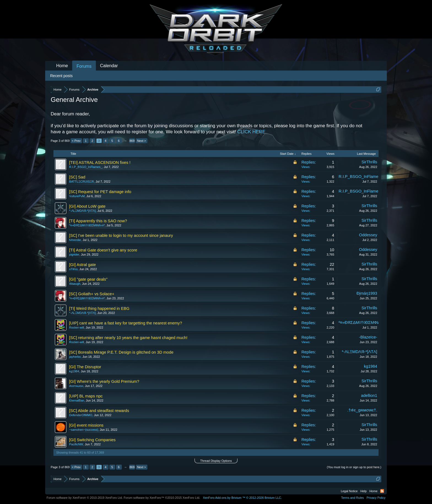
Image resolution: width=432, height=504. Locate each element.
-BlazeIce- (368, 337)
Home (62, 66)
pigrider (74, 254)
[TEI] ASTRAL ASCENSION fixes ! (100, 162)
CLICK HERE (251, 132)
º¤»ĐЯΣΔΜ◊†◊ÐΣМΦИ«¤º (87, 225)
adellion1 (369, 395)
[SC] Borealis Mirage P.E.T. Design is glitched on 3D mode (121, 352)
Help (364, 491)
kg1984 (74, 371)
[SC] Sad (77, 177)
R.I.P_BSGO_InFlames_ (86, 167)
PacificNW (76, 444)
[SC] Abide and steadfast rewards (99, 411)
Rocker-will (77, 327)
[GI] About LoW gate (87, 206)
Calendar (109, 66)
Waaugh (75, 284)
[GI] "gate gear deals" (88, 279)
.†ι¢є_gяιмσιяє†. (362, 410)
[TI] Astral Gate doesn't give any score (103, 250)
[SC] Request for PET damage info (100, 192)
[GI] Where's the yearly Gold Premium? (104, 381)
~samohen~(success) (84, 430)
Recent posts (61, 76)
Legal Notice (349, 491)
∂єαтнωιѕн (76, 386)
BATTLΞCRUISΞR (82, 181)
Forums (84, 66)
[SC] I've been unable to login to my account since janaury (121, 235)
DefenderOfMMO (81, 415)
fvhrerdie (75, 240)
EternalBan (77, 400)
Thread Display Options (216, 461)
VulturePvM (77, 196)
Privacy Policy (376, 498)
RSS (382, 491)
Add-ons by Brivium (242, 498)
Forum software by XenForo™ (162, 498)
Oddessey (368, 235)
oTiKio (73, 269)
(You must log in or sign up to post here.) (354, 467)
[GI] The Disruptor (85, 367)
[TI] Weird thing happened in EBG (99, 308)
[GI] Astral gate (83, 265)
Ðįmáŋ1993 (367, 293)
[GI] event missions (86, 425)
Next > (142, 141)
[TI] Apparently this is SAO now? (98, 221)
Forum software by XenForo (85, 498)
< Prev (76, 141)
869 (132, 141)
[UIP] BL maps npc (86, 396)
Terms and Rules (353, 498)
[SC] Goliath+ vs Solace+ (92, 294)
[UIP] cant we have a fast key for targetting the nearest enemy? (126, 323)
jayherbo (75, 357)
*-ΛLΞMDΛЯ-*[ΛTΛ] (82, 211)
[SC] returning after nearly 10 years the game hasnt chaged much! (128, 338)
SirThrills (369, 162)
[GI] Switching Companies (92, 440)
